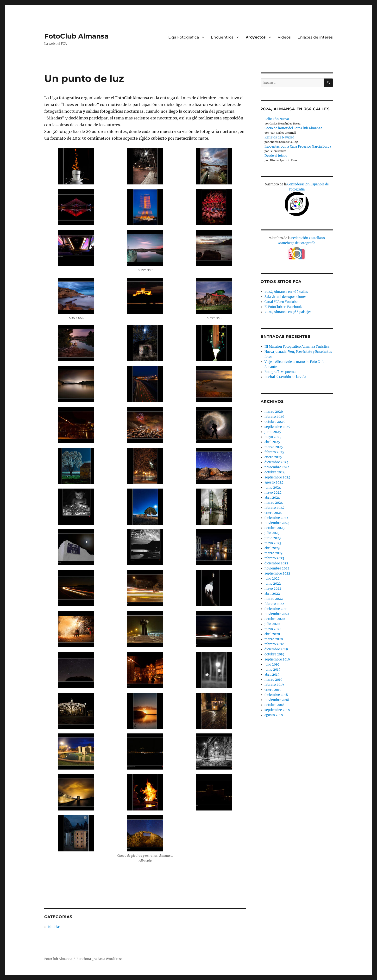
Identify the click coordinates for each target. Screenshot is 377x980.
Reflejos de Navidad (279, 137)
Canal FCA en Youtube (281, 302)
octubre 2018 (274, 705)
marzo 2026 (274, 412)
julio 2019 (272, 664)
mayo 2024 (273, 493)
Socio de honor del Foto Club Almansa (293, 128)
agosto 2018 (274, 715)
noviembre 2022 (277, 568)
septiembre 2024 (277, 477)
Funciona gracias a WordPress (100, 959)
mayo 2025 (273, 437)
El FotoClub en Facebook (283, 307)
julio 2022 (272, 578)
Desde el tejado (276, 156)
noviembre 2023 (277, 523)
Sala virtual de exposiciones (286, 297)
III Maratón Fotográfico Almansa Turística (297, 347)
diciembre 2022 (276, 563)
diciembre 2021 (276, 609)
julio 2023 (272, 533)
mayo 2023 (273, 543)
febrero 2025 (274, 452)
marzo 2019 (273, 680)
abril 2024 (272, 498)
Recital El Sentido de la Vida (285, 377)
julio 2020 (272, 624)
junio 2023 (273, 538)
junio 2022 (273, 584)
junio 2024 (273, 487)
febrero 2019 (274, 685)
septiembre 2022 (277, 573)
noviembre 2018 (277, 700)
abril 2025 (272, 442)
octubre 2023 (274, 528)
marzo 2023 (273, 553)
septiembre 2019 (277, 659)
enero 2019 (273, 690)
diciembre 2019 (276, 649)
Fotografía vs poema (280, 372)
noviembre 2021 (277, 614)
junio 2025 (273, 432)
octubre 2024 (275, 472)
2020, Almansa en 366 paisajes (288, 312)
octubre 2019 (274, 654)
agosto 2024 (274, 482)
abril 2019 (272, 675)
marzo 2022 (274, 599)
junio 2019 (273, 670)
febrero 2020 (274, 644)
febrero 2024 (274, 508)
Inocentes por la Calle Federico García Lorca (298, 147)
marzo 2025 (274, 447)
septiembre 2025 (277, 427)
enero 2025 (273, 457)
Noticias (54, 927)
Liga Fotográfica (184, 37)
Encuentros (222, 37)
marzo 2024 (274, 503)
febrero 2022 (274, 604)
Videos (284, 37)
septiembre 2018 (277, 710)
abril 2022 (272, 594)
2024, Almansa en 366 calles (286, 292)
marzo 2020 (274, 639)
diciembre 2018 (276, 695)
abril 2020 (272, 634)
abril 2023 (272, 548)
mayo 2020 (273, 629)
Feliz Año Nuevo (277, 119)
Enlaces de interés (315, 37)
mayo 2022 (273, 589)
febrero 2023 (274, 558)
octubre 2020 (275, 619)
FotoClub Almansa (76, 36)
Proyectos (256, 37)
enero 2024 (273, 513)
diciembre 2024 (276, 462)
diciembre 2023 (276, 518)
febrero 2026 (274, 417)
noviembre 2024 (277, 467)
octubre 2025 (275, 422)
